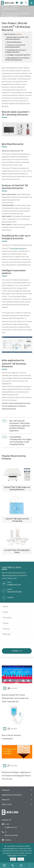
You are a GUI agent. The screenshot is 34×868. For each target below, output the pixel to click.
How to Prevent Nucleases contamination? (11, 737)
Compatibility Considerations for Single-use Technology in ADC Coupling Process (21, 441)
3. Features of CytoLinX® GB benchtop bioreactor (15, 46)
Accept (21, 859)
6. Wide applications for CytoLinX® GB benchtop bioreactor (17, 59)
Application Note (10, 9)
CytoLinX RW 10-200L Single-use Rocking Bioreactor (17, 488)
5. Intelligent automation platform (18, 55)
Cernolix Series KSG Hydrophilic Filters (17, 551)
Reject (13, 859)
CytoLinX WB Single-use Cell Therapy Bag (17, 520)
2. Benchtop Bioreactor (14, 42)
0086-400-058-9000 (14, 592)
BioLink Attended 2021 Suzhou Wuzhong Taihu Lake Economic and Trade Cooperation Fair (15, 698)
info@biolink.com (14, 585)
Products (6, 790)
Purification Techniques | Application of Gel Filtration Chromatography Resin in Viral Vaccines (16, 776)
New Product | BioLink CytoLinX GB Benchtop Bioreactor (16, 15)
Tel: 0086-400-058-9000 (10, 834)
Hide (19, 34)
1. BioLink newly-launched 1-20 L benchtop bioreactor (17, 38)
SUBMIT (17, 650)
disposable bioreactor (19, 248)
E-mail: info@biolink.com (9, 826)
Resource (15, 7)
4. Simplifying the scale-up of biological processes (16, 51)
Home (6, 7)
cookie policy (12, 855)
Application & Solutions (12, 795)
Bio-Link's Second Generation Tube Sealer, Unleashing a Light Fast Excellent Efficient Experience (20, 426)
